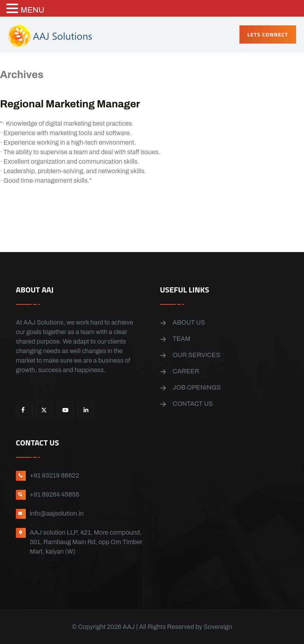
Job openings (197, 387)
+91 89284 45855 (54, 494)
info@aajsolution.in (57, 513)
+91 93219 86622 (54, 475)
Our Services (196, 355)
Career (186, 371)
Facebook (24, 410)
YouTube (65, 410)
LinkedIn (86, 410)
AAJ (129, 627)
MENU (32, 10)
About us (189, 322)
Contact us (193, 404)
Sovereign (218, 627)
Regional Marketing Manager (70, 104)
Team (181, 339)
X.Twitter (45, 410)
